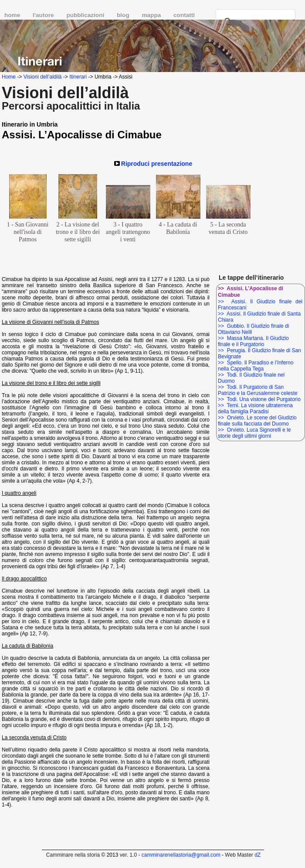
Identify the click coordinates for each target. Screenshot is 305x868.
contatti (184, 15)
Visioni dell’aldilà (43, 77)
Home (9, 77)
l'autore (44, 15)
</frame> (286, 852)
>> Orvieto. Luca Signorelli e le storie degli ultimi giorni (254, 433)
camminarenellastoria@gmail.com (181, 855)
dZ (258, 855)
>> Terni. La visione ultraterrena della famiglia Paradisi (255, 408)
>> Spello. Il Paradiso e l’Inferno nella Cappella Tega (256, 366)
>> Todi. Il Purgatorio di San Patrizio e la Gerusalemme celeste (258, 390)
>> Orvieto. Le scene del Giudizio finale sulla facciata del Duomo (257, 421)
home (13, 15)
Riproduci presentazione (157, 164)
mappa (152, 15)
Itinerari (78, 77)
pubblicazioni (86, 15)
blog (124, 15)
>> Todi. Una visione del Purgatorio (259, 399)
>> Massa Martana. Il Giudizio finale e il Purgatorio (253, 341)
